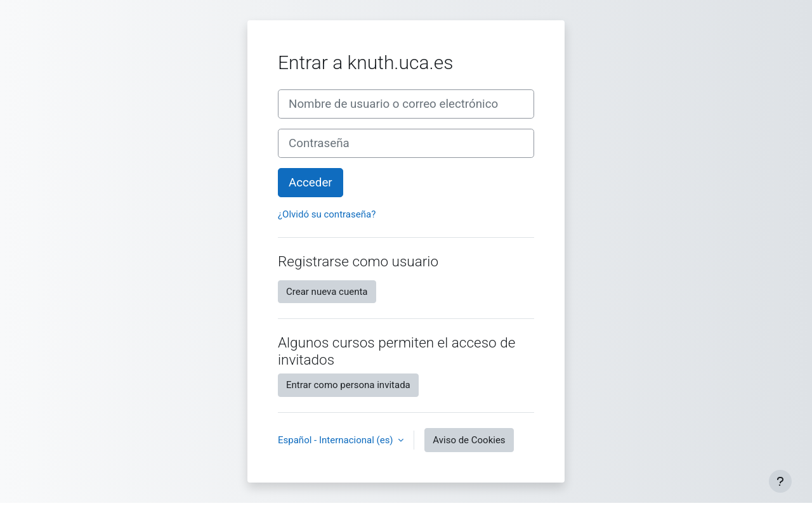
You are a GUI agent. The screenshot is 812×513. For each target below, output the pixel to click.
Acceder (311, 183)
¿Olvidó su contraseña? (327, 214)
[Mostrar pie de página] (780, 481)
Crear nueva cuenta (327, 292)
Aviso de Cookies (469, 440)
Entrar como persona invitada (348, 385)
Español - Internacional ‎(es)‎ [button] (337, 440)
